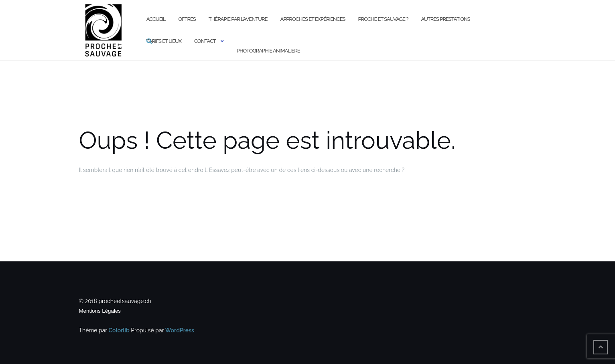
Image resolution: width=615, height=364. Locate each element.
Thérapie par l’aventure (238, 19)
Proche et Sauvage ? (383, 19)
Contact (205, 41)
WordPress (180, 330)
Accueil (156, 19)
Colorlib (119, 330)
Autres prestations (445, 19)
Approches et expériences (313, 19)
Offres (187, 19)
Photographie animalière (268, 51)
